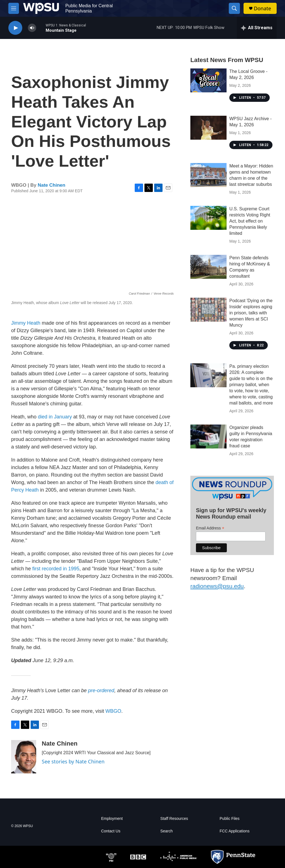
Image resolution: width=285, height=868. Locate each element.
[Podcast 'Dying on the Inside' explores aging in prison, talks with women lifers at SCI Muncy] (208, 310)
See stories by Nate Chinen (73, 761)
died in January (55, 417)
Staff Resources (174, 819)
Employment (112, 819)
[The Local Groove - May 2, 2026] (208, 80)
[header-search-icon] (234, 8)
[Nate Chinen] (24, 757)
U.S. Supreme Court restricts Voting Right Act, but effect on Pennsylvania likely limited (250, 221)
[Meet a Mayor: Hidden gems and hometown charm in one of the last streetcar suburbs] (208, 175)
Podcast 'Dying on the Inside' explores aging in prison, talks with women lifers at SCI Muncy (251, 313)
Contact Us (111, 831)
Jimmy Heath (26, 323)
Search (166, 831)
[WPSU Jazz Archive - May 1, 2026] (208, 128)
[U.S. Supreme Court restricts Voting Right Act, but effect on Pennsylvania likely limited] (208, 218)
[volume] (32, 28)
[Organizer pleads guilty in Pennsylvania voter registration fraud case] (208, 437)
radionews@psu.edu (217, 586)
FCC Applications (234, 831)
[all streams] (257, 28)
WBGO (113, 711)
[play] (15, 28)
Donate (262, 8)
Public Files (230, 819)
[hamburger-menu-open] (14, 8)
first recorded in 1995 (56, 569)
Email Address (210, 528)
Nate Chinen (51, 185)
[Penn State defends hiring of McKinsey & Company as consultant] (208, 267)
